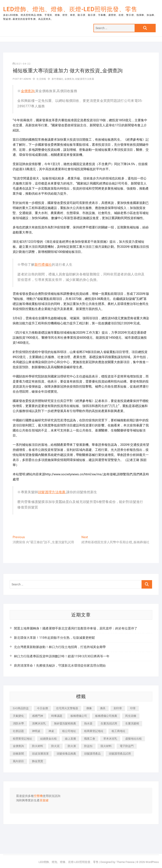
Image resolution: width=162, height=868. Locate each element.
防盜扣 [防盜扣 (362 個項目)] (88, 746)
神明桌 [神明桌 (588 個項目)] (36, 731)
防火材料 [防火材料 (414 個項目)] (38, 746)
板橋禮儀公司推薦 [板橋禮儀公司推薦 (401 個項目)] (106, 716)
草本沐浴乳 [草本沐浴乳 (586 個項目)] (110, 739)
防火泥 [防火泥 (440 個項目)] (55, 746)
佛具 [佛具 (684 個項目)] (103, 708)
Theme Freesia (125, 862)
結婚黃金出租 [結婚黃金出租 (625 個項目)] (49, 739)
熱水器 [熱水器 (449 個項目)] (88, 723)
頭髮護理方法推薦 (85, 79)
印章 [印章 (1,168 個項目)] (133, 708)
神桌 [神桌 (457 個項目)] (51, 731)
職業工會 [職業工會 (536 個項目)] (90, 739)
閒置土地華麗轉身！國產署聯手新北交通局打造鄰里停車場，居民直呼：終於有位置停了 (76, 628)
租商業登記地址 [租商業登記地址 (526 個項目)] (94, 731)
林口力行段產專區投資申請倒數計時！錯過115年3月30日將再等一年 (62, 656)
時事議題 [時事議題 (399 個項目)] (57, 716)
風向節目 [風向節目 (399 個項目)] (18, 761)
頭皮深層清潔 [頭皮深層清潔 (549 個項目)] (40, 754)
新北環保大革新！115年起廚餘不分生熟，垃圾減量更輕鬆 (54, 638)
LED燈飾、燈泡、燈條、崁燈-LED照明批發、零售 (70, 9)
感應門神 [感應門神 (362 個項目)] (38, 716)
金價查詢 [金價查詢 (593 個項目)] (18, 746)
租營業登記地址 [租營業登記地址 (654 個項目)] (22, 739)
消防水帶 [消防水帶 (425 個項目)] (18, 723)
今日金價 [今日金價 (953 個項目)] (42, 708)
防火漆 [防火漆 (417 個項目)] (72, 746)
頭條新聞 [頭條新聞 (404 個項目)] (18, 754)
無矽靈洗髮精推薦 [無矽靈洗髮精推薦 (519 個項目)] (65, 723)
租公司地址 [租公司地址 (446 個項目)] (69, 731)
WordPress (152, 862)
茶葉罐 (44, 801)
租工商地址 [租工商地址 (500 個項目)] (118, 731)
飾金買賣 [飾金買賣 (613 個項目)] (38, 761)
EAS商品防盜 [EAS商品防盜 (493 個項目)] (21, 708)
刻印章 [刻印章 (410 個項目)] (118, 708)
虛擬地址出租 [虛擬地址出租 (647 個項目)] (134, 739)
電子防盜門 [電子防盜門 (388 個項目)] (127, 746)
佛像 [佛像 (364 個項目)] (89, 708)
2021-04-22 (22, 64)
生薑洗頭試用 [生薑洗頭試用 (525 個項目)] (109, 723)
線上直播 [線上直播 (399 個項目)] (70, 739)
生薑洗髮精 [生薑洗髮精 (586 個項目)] (132, 723)
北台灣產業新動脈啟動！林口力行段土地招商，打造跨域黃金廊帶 (60, 647)
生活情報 (41, 79)
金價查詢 (69, 79)
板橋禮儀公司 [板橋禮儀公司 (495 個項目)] (79, 716)
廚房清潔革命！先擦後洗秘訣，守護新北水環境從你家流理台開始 (60, 666)
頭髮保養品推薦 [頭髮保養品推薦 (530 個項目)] (66, 754)
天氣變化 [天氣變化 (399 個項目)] (18, 716)
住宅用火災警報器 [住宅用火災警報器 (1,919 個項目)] (67, 708)
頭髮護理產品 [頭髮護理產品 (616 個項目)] (92, 754)
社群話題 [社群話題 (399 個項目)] (18, 731)
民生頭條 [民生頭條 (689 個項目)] (131, 716)
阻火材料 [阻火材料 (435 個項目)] (106, 746)
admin (27, 79)
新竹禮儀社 (58, 79)
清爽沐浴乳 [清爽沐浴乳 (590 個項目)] (39, 723)
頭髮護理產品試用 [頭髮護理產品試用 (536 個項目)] (120, 754)
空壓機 (38, 796)
